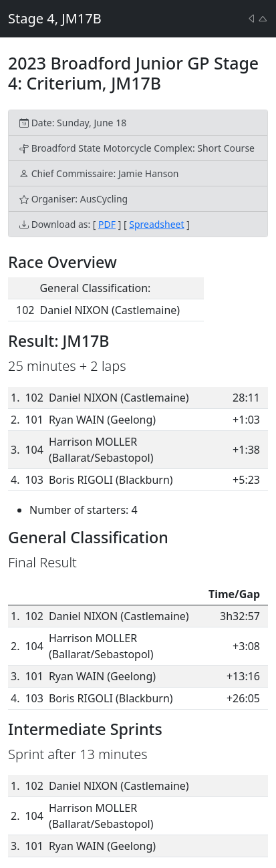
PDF (107, 224)
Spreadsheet (156, 224)
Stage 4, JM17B (55, 18)
